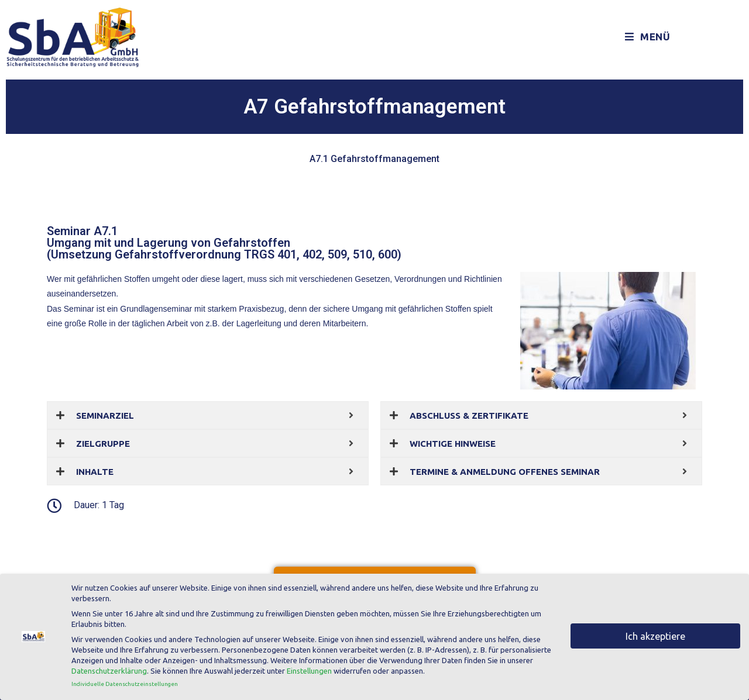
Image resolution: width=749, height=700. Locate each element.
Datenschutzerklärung (109, 668)
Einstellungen (309, 668)
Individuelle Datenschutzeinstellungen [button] (125, 681)
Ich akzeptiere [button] (655, 633)
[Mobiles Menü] (648, 37)
